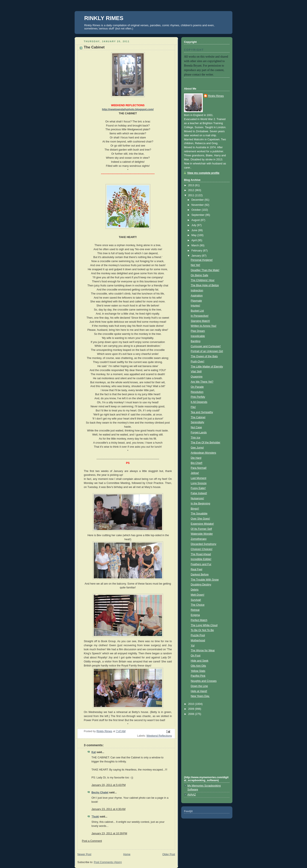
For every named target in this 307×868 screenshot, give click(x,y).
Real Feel (197, 569)
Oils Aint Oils (198, 666)
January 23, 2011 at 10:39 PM (109, 833)
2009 (192, 709)
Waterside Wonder (202, 534)
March (196, 245)
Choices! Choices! (202, 549)
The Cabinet (198, 417)
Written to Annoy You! (204, 326)
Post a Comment (92, 841)
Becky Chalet (100, 793)
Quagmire (197, 377)
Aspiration (197, 296)
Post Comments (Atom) (108, 862)
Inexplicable (198, 336)
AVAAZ (192, 795)
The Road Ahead (201, 554)
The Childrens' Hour (203, 280)
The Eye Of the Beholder (206, 443)
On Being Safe (200, 275)
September (198, 215)
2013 (192, 185)
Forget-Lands (199, 433)
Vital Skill (196, 372)
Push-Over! (198, 361)
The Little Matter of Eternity (207, 367)
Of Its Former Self (201, 529)
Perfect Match (199, 620)
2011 (192, 195)
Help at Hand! (199, 691)
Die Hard (196, 458)
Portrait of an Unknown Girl (207, 351)
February (197, 251)
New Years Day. (200, 696)
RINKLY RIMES (104, 18)
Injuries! (195, 306)
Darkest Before (200, 575)
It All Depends (199, 402)
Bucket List (197, 311)
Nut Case (196, 427)
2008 (192, 714)
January (197, 256)
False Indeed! (199, 493)
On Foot (196, 656)
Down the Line (199, 686)
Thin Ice (196, 438)
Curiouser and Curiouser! (206, 346)
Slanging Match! (200, 321)
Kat (94, 752)
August (196, 220)
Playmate (196, 301)
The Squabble (199, 514)
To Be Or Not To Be (202, 630)
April (195, 240)
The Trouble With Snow (205, 580)
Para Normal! (199, 468)
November (198, 205)
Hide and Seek (200, 661)
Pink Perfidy (198, 397)
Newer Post (84, 854)
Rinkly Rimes (216, 96)
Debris (195, 590)
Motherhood (198, 640)
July (194, 225)
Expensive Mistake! (202, 524)
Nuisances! (197, 498)
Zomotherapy (199, 539)
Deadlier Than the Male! (205, 270)
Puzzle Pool (198, 635)
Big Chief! (197, 463)
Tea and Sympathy (202, 412)
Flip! (193, 407)
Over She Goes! (200, 519)
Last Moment (199, 478)
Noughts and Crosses (204, 681)
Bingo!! (195, 509)
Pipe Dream (198, 331)
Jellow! (195, 473)
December (198, 200)
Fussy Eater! (198, 488)
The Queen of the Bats (204, 356)
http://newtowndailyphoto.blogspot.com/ (128, 109)
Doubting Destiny (201, 585)
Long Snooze (199, 483)
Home (127, 854)
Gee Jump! (197, 448)
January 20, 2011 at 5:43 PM (109, 785)
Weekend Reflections (159, 736)
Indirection (197, 290)
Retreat (195, 610)
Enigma (195, 615)
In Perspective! (200, 316)
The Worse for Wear (203, 650)
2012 (192, 190)
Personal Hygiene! (202, 260)
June (195, 230)
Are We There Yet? (202, 382)
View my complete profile (203, 173)
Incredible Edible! (201, 559)
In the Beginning (201, 504)
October (197, 210)
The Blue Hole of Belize (205, 285)
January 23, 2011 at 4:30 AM (108, 809)
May (194, 235)
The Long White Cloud (204, 625)
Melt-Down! (198, 595)
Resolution (197, 392)
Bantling (196, 341)
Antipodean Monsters (203, 453)
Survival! (196, 600)
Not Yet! (195, 265)
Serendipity (198, 422)
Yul (193, 646)
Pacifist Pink (198, 676)
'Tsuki (95, 817)
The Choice (198, 605)
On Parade (197, 387)
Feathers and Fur (201, 564)
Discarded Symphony (204, 544)
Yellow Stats (198, 671)
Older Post (169, 854)
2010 (192, 704)
